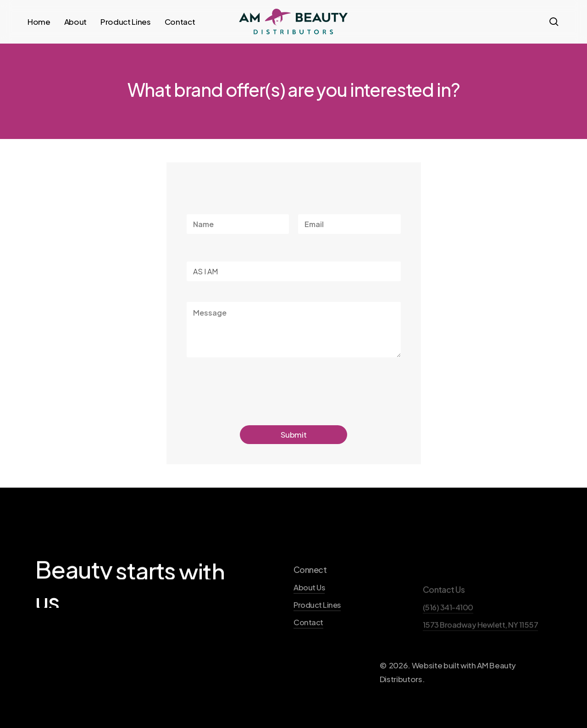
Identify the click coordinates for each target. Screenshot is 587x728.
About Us (309, 614)
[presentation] (256, 403)
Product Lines (317, 632)
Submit (294, 434)
